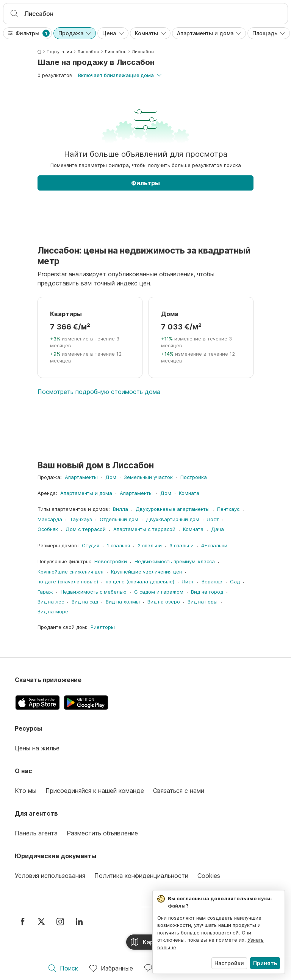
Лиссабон (88, 52)
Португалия (59, 52)
